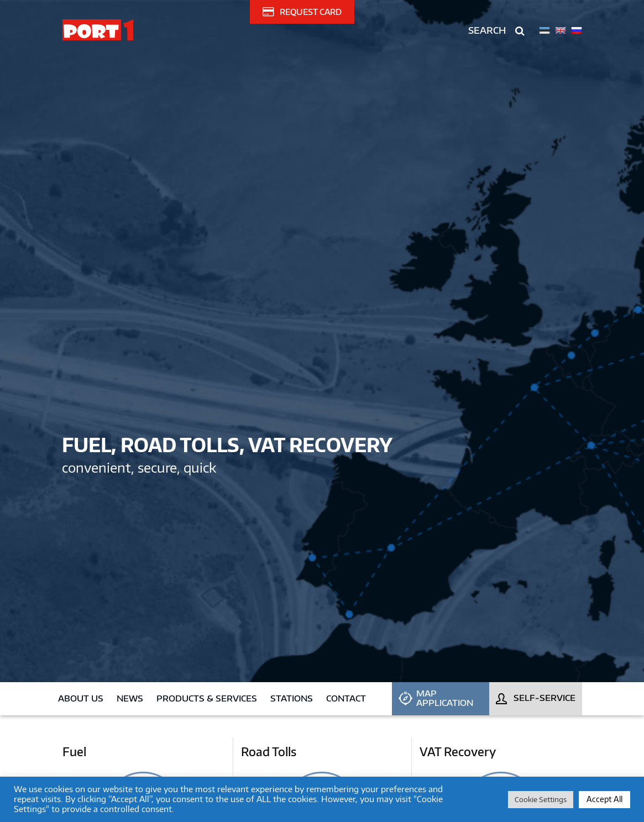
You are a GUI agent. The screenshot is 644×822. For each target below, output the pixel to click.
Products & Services (207, 698)
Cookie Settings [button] (541, 799)
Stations (292, 698)
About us (81, 698)
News (130, 698)
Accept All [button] (604, 799)
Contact (346, 698)
